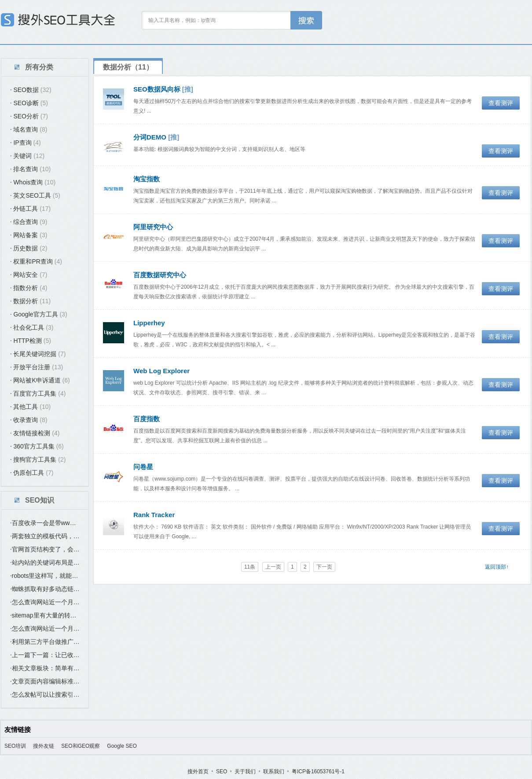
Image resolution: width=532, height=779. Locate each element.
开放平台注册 (37, 367)
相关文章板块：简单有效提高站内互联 (45, 668)
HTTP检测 (31, 341)
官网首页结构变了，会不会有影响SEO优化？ (45, 549)
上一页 (273, 567)
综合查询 (29, 222)
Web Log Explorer (161, 371)
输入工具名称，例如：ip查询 (182, 20)
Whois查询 (33, 182)
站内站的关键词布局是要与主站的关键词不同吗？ (45, 562)
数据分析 (30, 301)
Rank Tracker (154, 515)
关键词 (27, 156)
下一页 (324, 567)
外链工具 (30, 209)
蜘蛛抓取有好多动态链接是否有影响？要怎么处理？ (45, 589)
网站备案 (29, 235)
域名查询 (29, 129)
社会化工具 (32, 327)
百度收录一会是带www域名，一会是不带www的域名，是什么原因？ (45, 523)
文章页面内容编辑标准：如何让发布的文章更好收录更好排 (45, 681)
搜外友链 (44, 746)
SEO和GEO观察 (81, 746)
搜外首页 (198, 772)
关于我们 (245, 772)
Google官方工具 (39, 314)
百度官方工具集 (38, 393)
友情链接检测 (35, 433)
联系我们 (274, 772)
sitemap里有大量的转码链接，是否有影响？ (45, 615)
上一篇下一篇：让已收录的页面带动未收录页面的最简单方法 (45, 655)
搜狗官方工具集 (38, 459)
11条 (250, 567)
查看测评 (501, 103)
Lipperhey (149, 323)
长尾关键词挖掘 (38, 354)
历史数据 (29, 248)
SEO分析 (29, 116)
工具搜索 (306, 20)
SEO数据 (31, 90)
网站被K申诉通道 (40, 380)
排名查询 (30, 169)
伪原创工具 (32, 473)
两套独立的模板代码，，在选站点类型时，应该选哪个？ (45, 536)
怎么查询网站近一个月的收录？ (45, 602)
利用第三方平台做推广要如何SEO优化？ (45, 642)
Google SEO (122, 746)
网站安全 (29, 275)
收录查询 (29, 420)
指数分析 (29, 288)
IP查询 (26, 143)
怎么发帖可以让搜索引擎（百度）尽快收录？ (45, 694)
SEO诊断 (29, 103)
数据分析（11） (128, 67)
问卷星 (143, 467)
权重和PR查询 (36, 261)
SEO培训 (15, 746)
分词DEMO (150, 137)
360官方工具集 (37, 446)
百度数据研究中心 (160, 275)
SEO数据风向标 (157, 89)
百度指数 (147, 419)
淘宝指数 (147, 179)
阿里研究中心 (153, 227)
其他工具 (30, 407)
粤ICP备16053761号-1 (318, 772)
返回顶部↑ (497, 567)
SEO (222, 772)
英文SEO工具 (35, 195)
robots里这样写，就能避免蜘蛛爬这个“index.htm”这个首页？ (45, 576)
